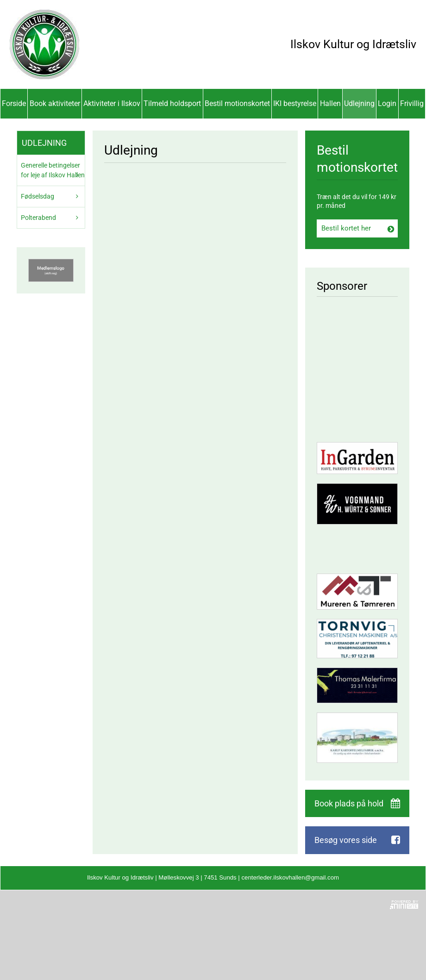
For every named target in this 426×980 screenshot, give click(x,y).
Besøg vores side (346, 840)
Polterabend (38, 218)
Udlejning (359, 103)
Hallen (330, 103)
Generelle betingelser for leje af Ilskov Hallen (53, 170)
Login (387, 103)
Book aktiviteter (55, 103)
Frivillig (412, 103)
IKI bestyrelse (295, 103)
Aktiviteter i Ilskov (112, 103)
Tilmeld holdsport (172, 103)
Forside (14, 103)
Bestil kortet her (346, 228)
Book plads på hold (349, 803)
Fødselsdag (38, 196)
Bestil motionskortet (237, 103)
